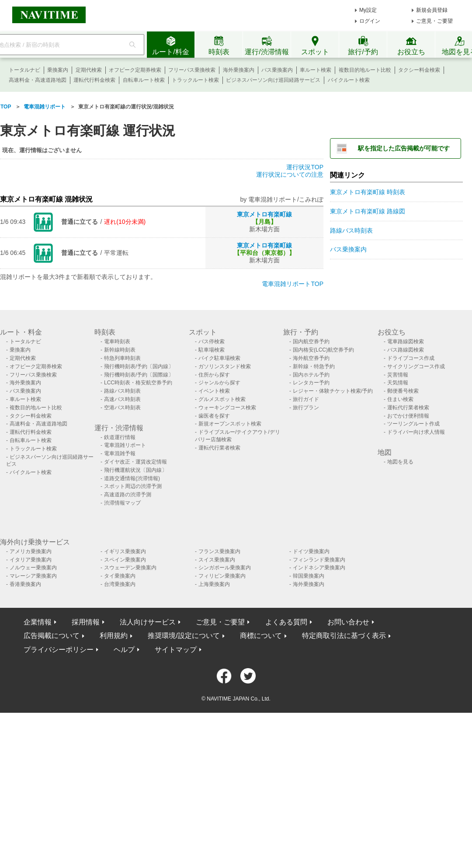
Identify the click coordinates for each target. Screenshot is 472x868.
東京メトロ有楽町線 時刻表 (368, 192)
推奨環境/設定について (184, 636)
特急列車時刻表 (122, 358)
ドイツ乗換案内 (311, 551)
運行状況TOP (305, 167)
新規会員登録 (432, 10)
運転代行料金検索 (94, 80)
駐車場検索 (212, 350)
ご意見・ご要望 (434, 21)
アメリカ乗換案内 (31, 551)
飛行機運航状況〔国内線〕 (135, 470)
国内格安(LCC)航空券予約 (323, 350)
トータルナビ (24, 70)
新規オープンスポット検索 (230, 424)
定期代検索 (89, 70)
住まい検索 (400, 399)
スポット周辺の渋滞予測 (133, 486)
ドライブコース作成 (411, 358)
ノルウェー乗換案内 (33, 568)
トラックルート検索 (195, 80)
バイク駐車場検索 (219, 358)
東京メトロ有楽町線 (264, 214)
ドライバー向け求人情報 (416, 432)
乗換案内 (58, 70)
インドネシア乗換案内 (319, 568)
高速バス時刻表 (122, 399)
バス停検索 (212, 342)
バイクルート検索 (349, 80)
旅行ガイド (306, 399)
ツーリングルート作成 (413, 424)
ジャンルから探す (219, 383)
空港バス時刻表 (122, 408)
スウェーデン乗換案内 (130, 568)
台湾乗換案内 (120, 584)
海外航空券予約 (311, 358)
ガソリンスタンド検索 (225, 366)
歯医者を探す (214, 416)
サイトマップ (176, 650)
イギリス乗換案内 (125, 551)
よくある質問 (286, 622)
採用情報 (86, 622)
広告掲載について (52, 636)
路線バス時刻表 (351, 230)
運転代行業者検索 (219, 448)
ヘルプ (124, 650)
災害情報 (398, 375)
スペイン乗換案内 (125, 560)
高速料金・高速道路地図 (38, 80)
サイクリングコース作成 (416, 366)
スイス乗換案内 (217, 560)
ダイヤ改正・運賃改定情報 (135, 462)
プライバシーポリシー (59, 650)
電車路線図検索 (406, 342)
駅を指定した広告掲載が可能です (404, 148)
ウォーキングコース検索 (227, 408)
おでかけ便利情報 (408, 416)
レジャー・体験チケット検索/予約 (333, 391)
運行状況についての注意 (290, 174)
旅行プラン (306, 408)
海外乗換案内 (239, 70)
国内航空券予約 (311, 342)
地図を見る (400, 462)
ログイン (370, 21)
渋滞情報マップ (122, 503)
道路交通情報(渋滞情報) (132, 478)
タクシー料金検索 (419, 70)
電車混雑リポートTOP (293, 284)
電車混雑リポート (125, 445)
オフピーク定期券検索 (135, 70)
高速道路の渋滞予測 (128, 495)
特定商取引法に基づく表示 (344, 636)
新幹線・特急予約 (314, 366)
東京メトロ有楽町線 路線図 (368, 211)
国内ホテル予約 (311, 375)
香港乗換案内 (25, 584)
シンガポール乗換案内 (225, 568)
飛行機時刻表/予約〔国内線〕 (139, 366)
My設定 (368, 10)
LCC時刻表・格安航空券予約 (138, 383)
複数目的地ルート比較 (365, 70)
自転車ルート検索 (144, 80)
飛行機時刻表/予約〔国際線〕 (139, 375)
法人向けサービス (148, 622)
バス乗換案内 (277, 70)
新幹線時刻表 (120, 350)
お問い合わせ (348, 622)
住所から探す (214, 375)
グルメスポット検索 (222, 399)
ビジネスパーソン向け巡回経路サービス (273, 80)
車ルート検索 (316, 70)
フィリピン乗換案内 (222, 576)
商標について (261, 636)
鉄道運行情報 (120, 437)
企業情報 (38, 622)
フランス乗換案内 (219, 551)
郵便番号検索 (403, 391)
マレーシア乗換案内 (33, 576)
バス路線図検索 (406, 350)
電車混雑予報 (120, 453)
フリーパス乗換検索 (192, 70)
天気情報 (398, 383)
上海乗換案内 (214, 584)
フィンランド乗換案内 (319, 560)
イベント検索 (214, 391)
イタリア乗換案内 (31, 560)
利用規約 (114, 636)
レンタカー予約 (311, 383)
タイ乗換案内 (120, 576)
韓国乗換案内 (309, 576)
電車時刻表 (117, 342)
